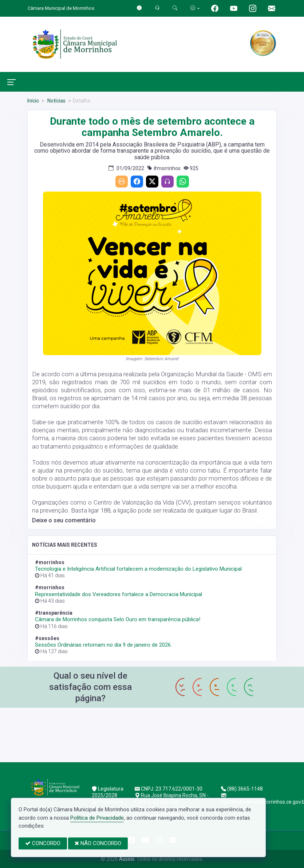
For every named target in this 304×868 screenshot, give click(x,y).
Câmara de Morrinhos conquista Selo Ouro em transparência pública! (118, 619)
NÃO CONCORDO (98, 843)
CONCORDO (43, 843)
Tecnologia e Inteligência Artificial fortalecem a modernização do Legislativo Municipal (138, 569)
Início (33, 101)
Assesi (127, 859)
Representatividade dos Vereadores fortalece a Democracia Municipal (119, 594)
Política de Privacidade (97, 818)
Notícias (56, 101)
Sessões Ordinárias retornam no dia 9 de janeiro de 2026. (103, 645)
